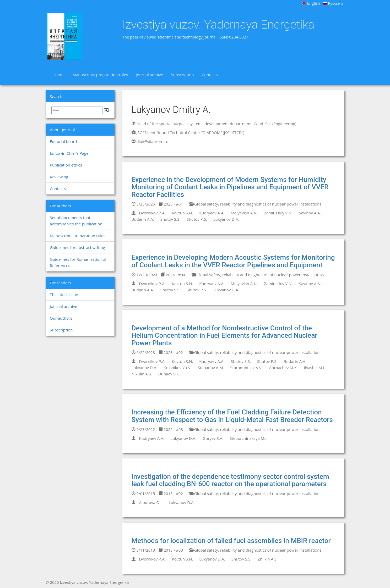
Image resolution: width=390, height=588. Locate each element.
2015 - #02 (171, 493)
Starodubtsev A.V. (246, 368)
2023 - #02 (171, 352)
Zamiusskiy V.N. (278, 213)
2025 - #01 (171, 204)
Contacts (210, 75)
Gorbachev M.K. (283, 368)
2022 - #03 (171, 429)
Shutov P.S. (197, 219)
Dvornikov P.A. (152, 213)
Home (59, 75)
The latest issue (64, 295)
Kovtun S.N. (183, 213)
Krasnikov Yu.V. (178, 368)
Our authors (61, 318)
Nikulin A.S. (142, 374)
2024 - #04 (173, 275)
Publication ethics (66, 165)
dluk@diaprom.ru (152, 141)
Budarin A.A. (143, 219)
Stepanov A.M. (211, 368)
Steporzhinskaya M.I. (248, 438)
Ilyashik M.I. (315, 368)
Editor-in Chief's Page (69, 153)
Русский (333, 3)
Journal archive (149, 75)
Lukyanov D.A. (226, 219)
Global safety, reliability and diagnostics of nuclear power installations (255, 204)
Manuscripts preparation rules (100, 75)
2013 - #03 (171, 550)
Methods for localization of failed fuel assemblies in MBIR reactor (231, 541)
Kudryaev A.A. (212, 213)
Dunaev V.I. (169, 374)
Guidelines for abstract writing (77, 247)
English (311, 3)
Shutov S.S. (170, 219)
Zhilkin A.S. (268, 559)
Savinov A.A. (310, 213)
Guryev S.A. (213, 438)
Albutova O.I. (151, 502)
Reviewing (59, 177)
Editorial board (63, 141)
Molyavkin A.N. (244, 213)
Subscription (182, 75)
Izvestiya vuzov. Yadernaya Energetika (218, 25)
